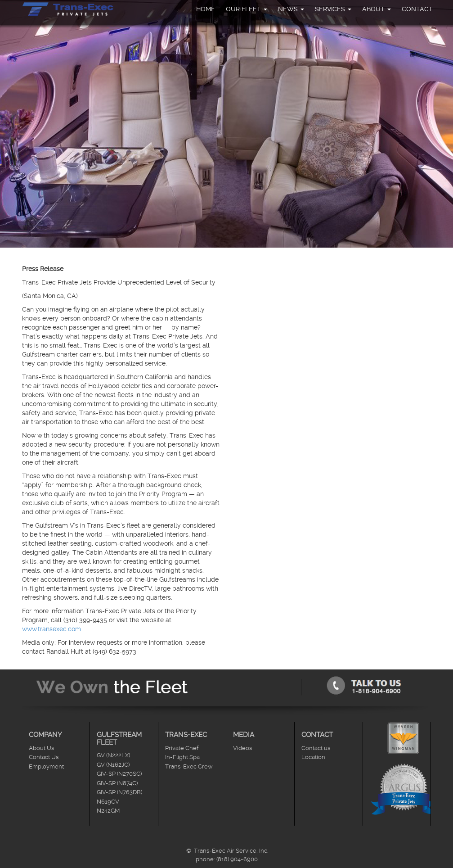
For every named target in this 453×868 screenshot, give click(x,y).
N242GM (108, 811)
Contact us (316, 748)
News (291, 9)
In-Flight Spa (182, 757)
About (377, 9)
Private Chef (182, 748)
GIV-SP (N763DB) (119, 792)
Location (313, 757)
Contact (417, 9)
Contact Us (44, 757)
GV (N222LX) (113, 755)
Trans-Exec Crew (189, 766)
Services (333, 9)
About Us (41, 748)
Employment (46, 766)
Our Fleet (247, 9)
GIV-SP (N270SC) (119, 774)
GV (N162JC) (113, 765)
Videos (242, 748)
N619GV (108, 802)
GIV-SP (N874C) (117, 783)
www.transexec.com (52, 629)
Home (206, 9)
